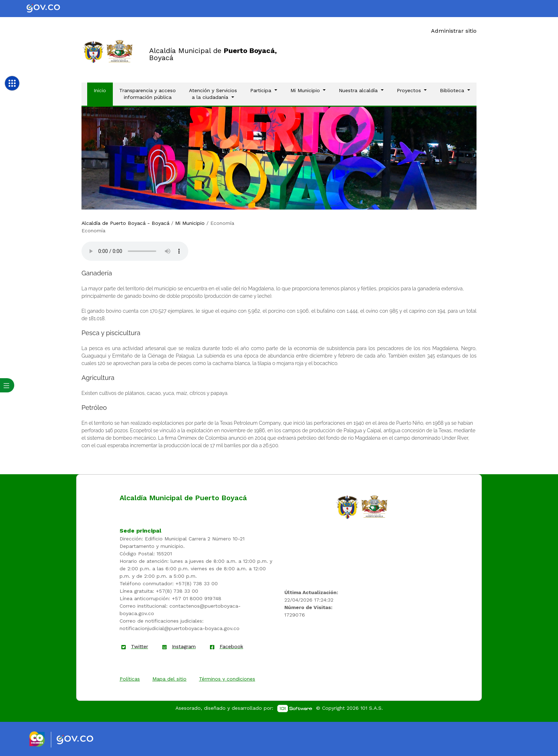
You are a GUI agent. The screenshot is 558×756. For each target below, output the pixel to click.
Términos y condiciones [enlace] (227, 679)
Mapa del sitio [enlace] (169, 679)
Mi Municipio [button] (306, 90)
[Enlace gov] (81, 740)
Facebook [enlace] (231, 646)
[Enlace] (93, 51)
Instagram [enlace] (184, 646)
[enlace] (347, 507)
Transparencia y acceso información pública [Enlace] (148, 94)
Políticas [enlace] (130, 679)
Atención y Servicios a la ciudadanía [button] (213, 94)
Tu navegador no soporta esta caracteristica (135, 251)
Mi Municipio (190, 223)
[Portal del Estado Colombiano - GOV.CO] (49, 9)
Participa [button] (262, 90)
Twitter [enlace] (139, 646)
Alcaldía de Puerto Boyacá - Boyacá (125, 223)
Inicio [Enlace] (103, 90)
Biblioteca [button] (453, 90)
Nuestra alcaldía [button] (359, 90)
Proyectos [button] (410, 90)
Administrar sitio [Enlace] (454, 31)
